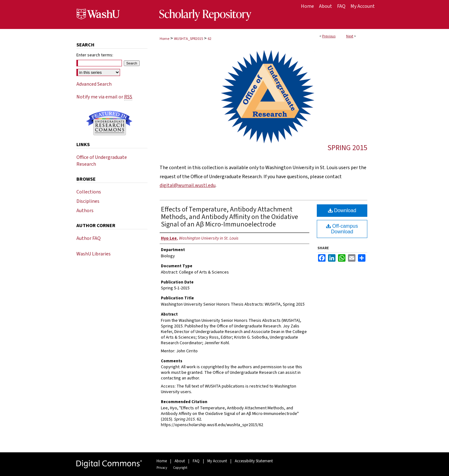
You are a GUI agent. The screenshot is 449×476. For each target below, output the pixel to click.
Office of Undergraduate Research (102, 161)
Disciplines (88, 201)
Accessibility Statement (254, 461)
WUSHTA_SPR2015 (188, 39)
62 (210, 39)
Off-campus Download (342, 229)
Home (164, 39)
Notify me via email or (104, 97)
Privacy (162, 468)
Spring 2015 (347, 148)
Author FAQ (89, 238)
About (180, 461)
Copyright (180, 468)
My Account (217, 461)
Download (342, 210)
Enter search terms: (95, 55)
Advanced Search (94, 84)
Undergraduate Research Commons (109, 123)
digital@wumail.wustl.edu (188, 185)
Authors (85, 211)
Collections (89, 192)
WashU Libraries (94, 254)
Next (350, 36)
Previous (329, 36)
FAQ (196, 461)
